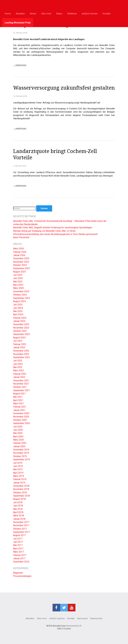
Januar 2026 (19, 255)
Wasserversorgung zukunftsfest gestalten (64, 88)
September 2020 (21, 423)
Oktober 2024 (20, 295)
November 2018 (21, 489)
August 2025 (19, 272)
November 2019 (21, 453)
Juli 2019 (18, 463)
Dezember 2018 (21, 486)
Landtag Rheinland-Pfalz (18, 23)
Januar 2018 (19, 519)
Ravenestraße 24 (74, 626)
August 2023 (19, 338)
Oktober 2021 (20, 387)
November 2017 (21, 525)
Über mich (46, 14)
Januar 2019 (19, 483)
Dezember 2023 (21, 324)
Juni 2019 (18, 466)
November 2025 (21, 262)
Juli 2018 (18, 502)
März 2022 (19, 370)
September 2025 (21, 268)
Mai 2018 (18, 509)
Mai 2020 (18, 433)
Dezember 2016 (21, 562)
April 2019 (18, 473)
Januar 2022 (19, 377)
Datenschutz (96, 618)
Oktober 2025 (20, 265)
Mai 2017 (18, 545)
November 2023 (21, 328)
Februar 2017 (20, 555)
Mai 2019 (18, 469)
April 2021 (18, 400)
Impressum (82, 618)
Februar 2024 (20, 318)
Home (8, 14)
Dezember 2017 (21, 522)
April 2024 (18, 314)
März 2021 (19, 403)
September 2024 (21, 298)
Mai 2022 (18, 367)
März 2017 (19, 552)
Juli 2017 (18, 539)
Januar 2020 (19, 446)
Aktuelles (20, 14)
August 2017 (19, 535)
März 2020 (19, 440)
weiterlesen (20, 65)
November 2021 (21, 384)
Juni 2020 (18, 430)
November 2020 (21, 417)
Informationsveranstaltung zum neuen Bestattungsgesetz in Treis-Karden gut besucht (55, 234)
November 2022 (21, 354)
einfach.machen (90, 14)
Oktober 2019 (20, 456)
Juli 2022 (18, 361)
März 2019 (19, 476)
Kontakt (107, 14)
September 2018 (21, 496)
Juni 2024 (18, 308)
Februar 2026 (20, 252)
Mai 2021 (18, 397)
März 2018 (19, 516)
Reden (33, 14)
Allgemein (18, 573)
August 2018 (19, 499)
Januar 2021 (19, 410)
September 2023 (21, 334)
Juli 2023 (18, 341)
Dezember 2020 (21, 413)
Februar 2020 (20, 443)
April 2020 (18, 437)
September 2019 (21, 460)
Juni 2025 (18, 278)
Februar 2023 (20, 344)
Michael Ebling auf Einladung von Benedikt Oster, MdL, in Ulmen (45, 231)
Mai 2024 (18, 311)
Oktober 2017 (20, 529)
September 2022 (21, 357)
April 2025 (18, 285)
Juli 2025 (18, 275)
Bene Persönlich (21, 237)
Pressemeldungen (22, 576)
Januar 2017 (19, 558)
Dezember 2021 (21, 380)
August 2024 (19, 301)
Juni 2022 (18, 364)
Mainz (59, 14)
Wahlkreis (72, 14)
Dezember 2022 (21, 351)
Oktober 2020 (20, 420)
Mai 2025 (18, 282)
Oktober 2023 (20, 331)
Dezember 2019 (21, 450)
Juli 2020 (18, 427)
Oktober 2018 (20, 493)
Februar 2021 (20, 407)
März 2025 (19, 288)
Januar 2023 (19, 347)
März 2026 (19, 249)
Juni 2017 (18, 542)
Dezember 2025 (21, 258)
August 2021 (19, 394)
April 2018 (18, 512)
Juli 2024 (18, 305)
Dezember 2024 (21, 291)
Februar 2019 (20, 479)
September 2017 (21, 532)
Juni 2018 (18, 506)
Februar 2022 (20, 374)
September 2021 (21, 390)
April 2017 (18, 549)
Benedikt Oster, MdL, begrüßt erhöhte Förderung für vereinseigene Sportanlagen (53, 228)
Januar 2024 (19, 321)
